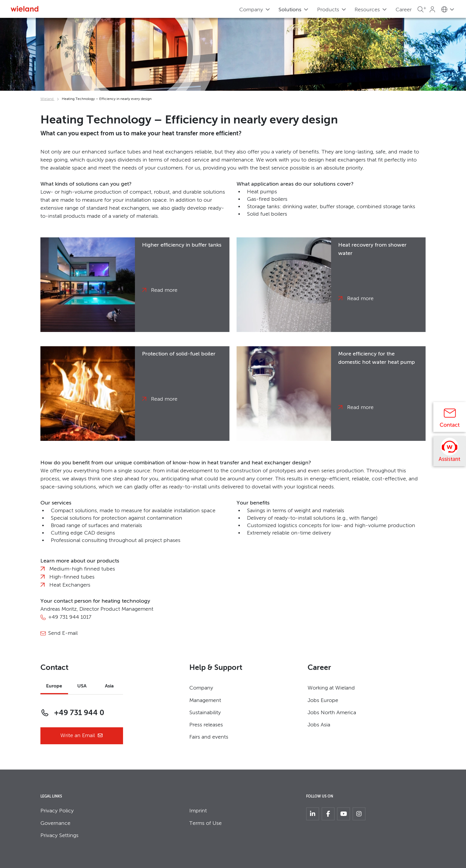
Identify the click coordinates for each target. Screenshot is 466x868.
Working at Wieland (331, 688)
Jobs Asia (319, 725)
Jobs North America (332, 713)
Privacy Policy (57, 811)
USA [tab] (82, 686)
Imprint (198, 811)
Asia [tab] (109, 686)
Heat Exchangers (70, 585)
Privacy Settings (59, 836)
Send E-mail (63, 633)
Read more (164, 290)
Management (205, 701)
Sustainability (205, 713)
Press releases (206, 725)
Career (404, 10)
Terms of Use (206, 823)
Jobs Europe (323, 701)
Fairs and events (209, 737)
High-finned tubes (72, 577)
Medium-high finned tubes (82, 569)
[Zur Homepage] (25, 9)
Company (201, 688)
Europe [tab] (54, 686)
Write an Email (82, 736)
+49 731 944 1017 (70, 617)
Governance (55, 823)
